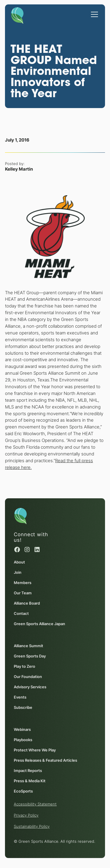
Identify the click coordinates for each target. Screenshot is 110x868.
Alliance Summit (28, 646)
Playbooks (23, 740)
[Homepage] (17, 15)
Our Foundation (28, 677)
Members (23, 583)
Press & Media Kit (30, 781)
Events (20, 697)
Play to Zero (24, 666)
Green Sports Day (30, 656)
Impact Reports (28, 771)
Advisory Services (30, 687)
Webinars (22, 729)
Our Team (23, 593)
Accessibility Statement (35, 804)
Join (18, 572)
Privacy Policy (26, 815)
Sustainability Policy (32, 826)
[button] (93, 11)
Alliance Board (27, 603)
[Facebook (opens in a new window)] (17, 550)
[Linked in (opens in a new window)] (37, 550)
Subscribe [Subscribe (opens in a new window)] (23, 707)
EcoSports (23, 791)
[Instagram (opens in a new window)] (27, 550)
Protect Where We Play (35, 750)
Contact (21, 613)
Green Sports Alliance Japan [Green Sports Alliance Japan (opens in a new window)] (39, 624)
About (19, 562)
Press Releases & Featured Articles (45, 760)
